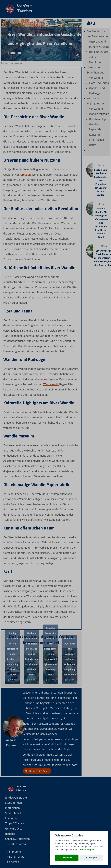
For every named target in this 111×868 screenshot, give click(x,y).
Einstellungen (87, 850)
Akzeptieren (67, 858)
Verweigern (92, 858)
